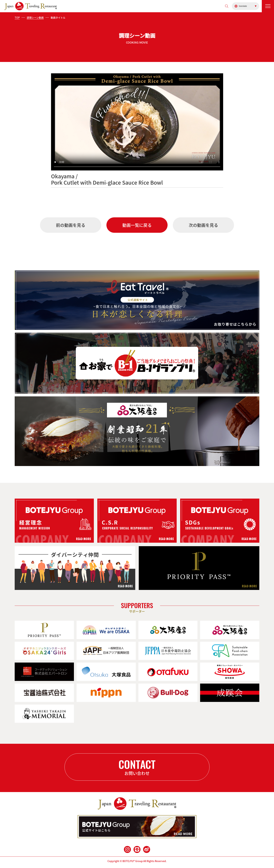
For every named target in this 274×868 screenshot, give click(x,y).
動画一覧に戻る (137, 225)
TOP (17, 17)
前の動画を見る (71, 225)
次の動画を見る (203, 225)
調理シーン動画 (35, 17)
